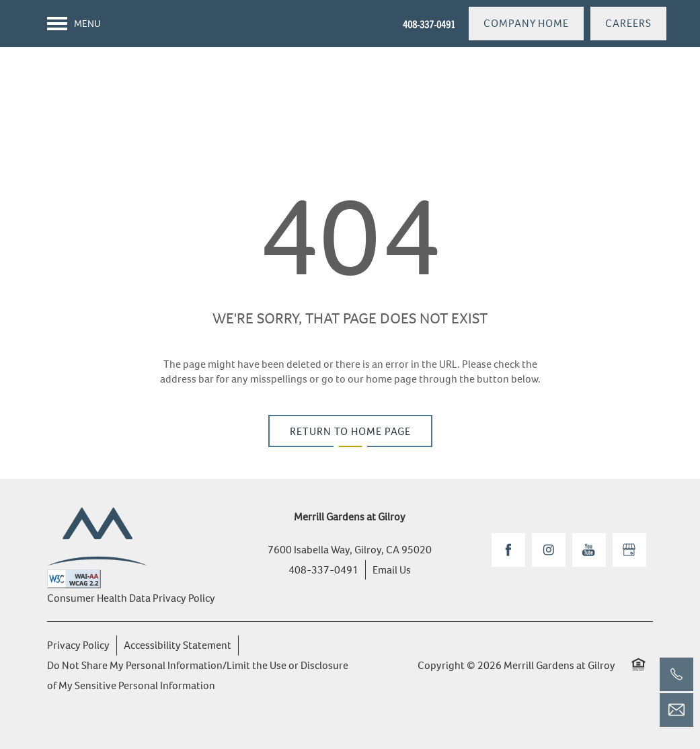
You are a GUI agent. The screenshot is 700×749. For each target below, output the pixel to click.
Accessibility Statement (178, 645)
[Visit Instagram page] (549, 550)
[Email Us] (676, 710)
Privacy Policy (78, 645)
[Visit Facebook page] (508, 550)
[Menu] (74, 24)
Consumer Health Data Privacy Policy (131, 598)
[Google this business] (629, 550)
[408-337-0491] (676, 674)
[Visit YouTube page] (589, 550)
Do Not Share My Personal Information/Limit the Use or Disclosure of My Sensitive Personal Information (198, 675)
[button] (526, 24)
